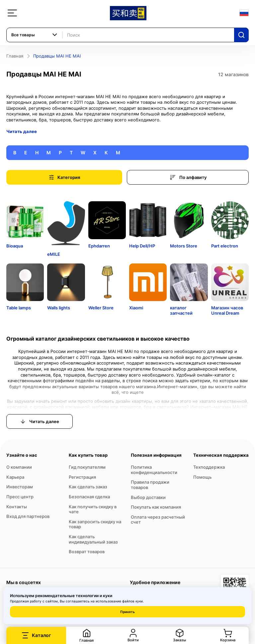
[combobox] (35, 35)
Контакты (17, 507)
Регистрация (82, 477)
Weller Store (101, 308)
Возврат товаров (87, 552)
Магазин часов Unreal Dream (227, 310)
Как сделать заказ (88, 487)
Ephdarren (99, 246)
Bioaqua (15, 246)
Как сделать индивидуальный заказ (93, 539)
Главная (15, 56)
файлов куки (132, 601)
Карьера (15, 477)
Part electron (225, 246)
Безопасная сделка (89, 497)
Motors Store (184, 246)
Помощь (202, 477)
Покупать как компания (156, 507)
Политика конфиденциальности (154, 470)
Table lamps (19, 308)
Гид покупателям (87, 467)
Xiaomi (136, 308)
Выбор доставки (148, 497)
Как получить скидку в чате (93, 509)
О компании (19, 467)
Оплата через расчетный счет (158, 520)
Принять (127, 612)
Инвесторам (20, 487)
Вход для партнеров (28, 516)
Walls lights (59, 308)
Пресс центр (20, 497)
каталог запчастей (181, 310)
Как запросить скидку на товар (95, 524)
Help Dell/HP (142, 246)
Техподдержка (209, 467)
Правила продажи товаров (150, 485)
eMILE (54, 254)
